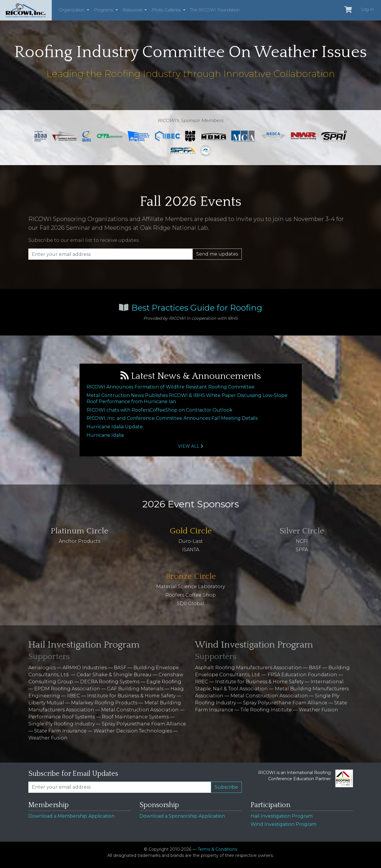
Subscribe (226, 787)
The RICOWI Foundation (215, 10)
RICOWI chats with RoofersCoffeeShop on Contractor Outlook (160, 410)
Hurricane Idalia (105, 435)
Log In (368, 9)
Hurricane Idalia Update (115, 427)
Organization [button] (72, 10)
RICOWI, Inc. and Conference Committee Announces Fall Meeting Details (172, 418)
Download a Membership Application (71, 816)
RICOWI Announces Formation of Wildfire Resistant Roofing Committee (170, 387)
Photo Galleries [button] (167, 10)
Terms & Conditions (217, 849)
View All (191, 446)
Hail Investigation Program (282, 816)
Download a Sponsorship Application (182, 816)
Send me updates (217, 254)
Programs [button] (104, 10)
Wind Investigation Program (283, 824)
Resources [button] (133, 10)
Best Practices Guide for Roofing (197, 308)
